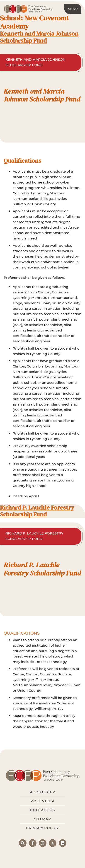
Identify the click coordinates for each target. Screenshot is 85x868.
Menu (73, 9)
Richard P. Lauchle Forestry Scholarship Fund (37, 511)
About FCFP (42, 792)
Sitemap (42, 819)
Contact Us (42, 810)
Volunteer (42, 801)
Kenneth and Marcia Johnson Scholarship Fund (39, 37)
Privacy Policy (42, 828)
